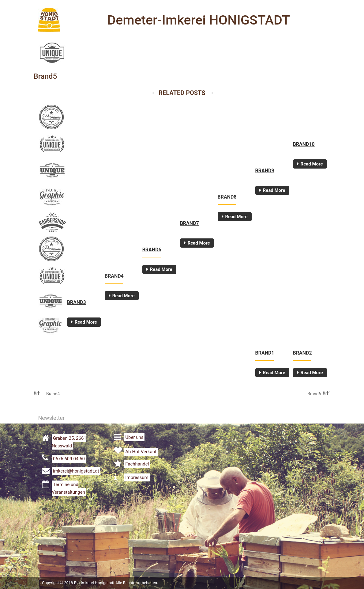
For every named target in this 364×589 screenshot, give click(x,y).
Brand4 (114, 276)
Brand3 (77, 302)
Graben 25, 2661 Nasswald (69, 442)
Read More (312, 164)
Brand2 (302, 353)
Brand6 (152, 250)
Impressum (137, 477)
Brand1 (265, 353)
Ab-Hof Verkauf (141, 452)
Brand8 (227, 197)
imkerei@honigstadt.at (76, 471)
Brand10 (304, 144)
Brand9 (265, 171)
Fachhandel (137, 464)
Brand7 (190, 223)
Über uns (134, 437)
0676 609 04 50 (69, 459)
